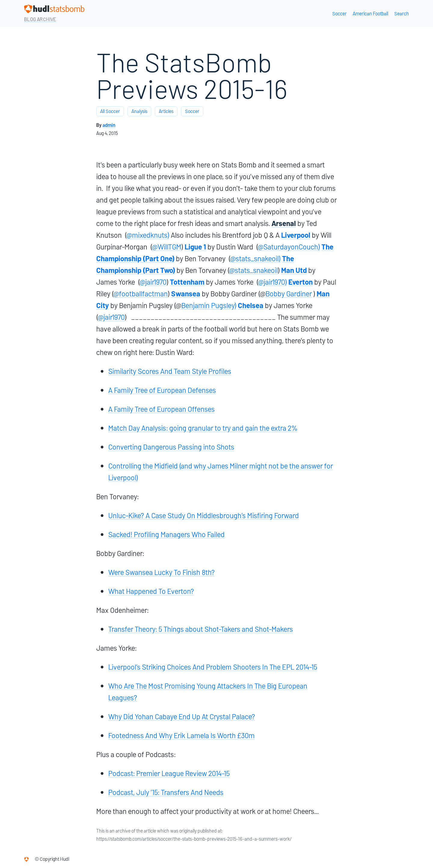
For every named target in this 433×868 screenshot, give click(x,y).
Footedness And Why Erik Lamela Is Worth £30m (181, 736)
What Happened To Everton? (151, 591)
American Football (370, 14)
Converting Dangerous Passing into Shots (171, 447)
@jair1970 (153, 282)
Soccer (339, 14)
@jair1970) (272, 282)
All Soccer (110, 111)
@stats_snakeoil (253, 270)
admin (109, 125)
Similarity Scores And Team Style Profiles (170, 371)
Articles (166, 111)
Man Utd (294, 270)
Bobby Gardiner (289, 294)
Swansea (186, 294)
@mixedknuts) (148, 235)
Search (402, 14)
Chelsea (251, 306)
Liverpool (296, 235)
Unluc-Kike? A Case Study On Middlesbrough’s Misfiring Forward (204, 516)
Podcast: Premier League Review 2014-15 (169, 773)
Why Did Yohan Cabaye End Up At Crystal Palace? (182, 717)
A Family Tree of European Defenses (162, 390)
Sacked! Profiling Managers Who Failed (166, 535)
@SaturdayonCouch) (289, 247)
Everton (301, 282)
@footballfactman (141, 294)
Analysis (139, 111)
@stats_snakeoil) (255, 259)
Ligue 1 (195, 247)
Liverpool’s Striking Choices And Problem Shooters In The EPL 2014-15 (213, 667)
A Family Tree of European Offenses (161, 409)
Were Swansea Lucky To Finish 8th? (161, 572)
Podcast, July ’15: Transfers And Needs (166, 792)
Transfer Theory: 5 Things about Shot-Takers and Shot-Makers (201, 629)
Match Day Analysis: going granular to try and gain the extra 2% (203, 428)
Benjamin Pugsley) (209, 306)
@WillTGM (167, 247)
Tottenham (187, 282)
